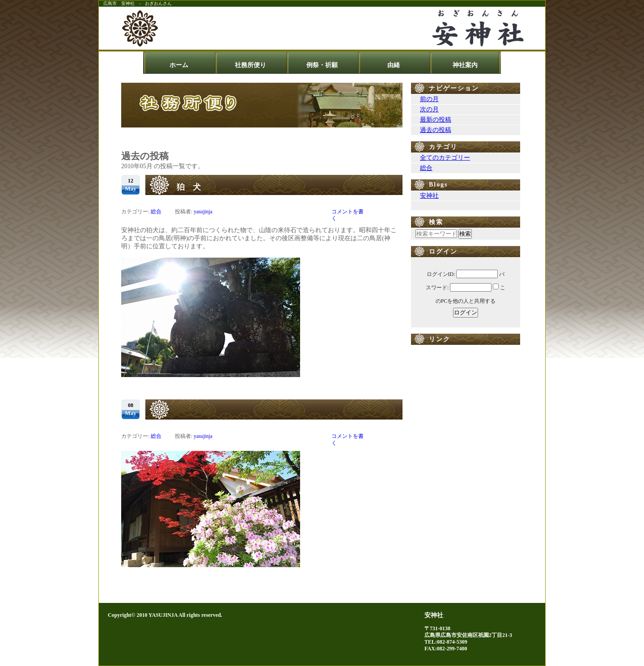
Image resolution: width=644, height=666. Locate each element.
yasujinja (203, 212)
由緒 (394, 65)
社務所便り (250, 65)
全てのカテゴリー (445, 158)
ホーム (179, 65)
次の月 (429, 109)
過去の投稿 (436, 130)
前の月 (429, 99)
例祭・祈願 (322, 65)
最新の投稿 (436, 120)
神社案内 (465, 65)
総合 (156, 212)
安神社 (429, 196)
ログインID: (441, 274)
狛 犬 (189, 187)
